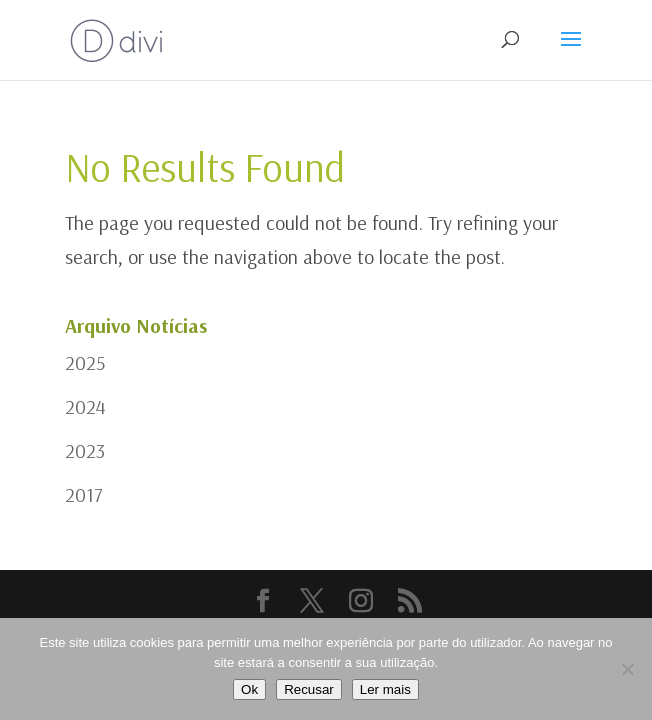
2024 (85, 406)
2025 (85, 362)
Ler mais (385, 689)
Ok (249, 689)
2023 (85, 450)
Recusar (309, 689)
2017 (84, 494)
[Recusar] (627, 669)
